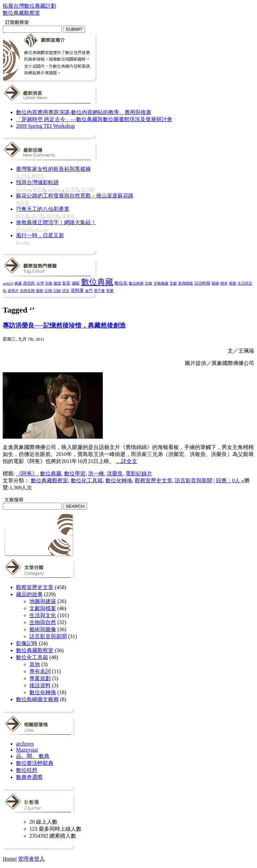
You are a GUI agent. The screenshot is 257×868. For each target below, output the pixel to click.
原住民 (29, 283)
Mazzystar (27, 750)
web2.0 (8, 283)
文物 (149, 283)
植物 (215, 283)
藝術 (40, 291)
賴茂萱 (23, 203)
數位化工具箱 (87, 481)
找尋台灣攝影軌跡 (37, 182)
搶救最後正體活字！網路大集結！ (56, 222)
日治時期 (202, 283)
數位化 (121, 283)
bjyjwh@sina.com (32, 229)
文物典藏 (161, 283)
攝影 (76, 283)
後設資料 (40, 685)
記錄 (57, 291)
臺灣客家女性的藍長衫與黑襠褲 (53, 169)
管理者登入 (31, 859)
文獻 (173, 283)
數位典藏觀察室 (49, 481)
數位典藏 (97, 282)
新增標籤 (186, 283)
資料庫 (77, 291)
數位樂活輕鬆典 (35, 763)
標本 (224, 283)
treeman (23, 189)
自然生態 (27, 291)
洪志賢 (38, 216)
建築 (57, 283)
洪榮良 (115, 474)
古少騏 (23, 176)
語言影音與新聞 (194, 481)
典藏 (18, 283)
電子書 (99, 291)
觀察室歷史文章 (154, 481)
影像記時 (27, 643)
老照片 (13, 291)
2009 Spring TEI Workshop (45, 126)
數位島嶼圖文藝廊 (37, 699)
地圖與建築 (43, 601)
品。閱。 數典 (33, 756)
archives (25, 744)
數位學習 (75, 474)
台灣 (40, 283)
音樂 (110, 291)
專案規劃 (40, 678)
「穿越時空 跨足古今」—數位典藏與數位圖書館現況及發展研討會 (94, 119)
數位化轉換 (119, 481)
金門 (89, 291)
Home (9, 859)
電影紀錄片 (139, 474)
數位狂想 (27, 770)
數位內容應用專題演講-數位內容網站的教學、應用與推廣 (84, 112)
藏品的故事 (29, 594)
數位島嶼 (136, 283)
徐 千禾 (72, 189)
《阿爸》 (27, 474)
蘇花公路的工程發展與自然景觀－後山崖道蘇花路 (75, 196)
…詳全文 (126, 461)
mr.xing (23, 242)
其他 (35, 664)
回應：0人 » (230, 481)
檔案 (233, 283)
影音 (66, 283)
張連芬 (68, 216)
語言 (66, 291)
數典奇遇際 (29, 777)
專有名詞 (40, 671)
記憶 (48, 291)
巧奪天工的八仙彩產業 (43, 209)
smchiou (55, 189)
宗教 (49, 283)
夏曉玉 (38, 176)
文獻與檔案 (43, 608)
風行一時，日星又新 (40, 235)
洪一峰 (96, 474)
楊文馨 (39, 189)
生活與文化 (43, 615)
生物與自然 (43, 622)
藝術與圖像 (43, 629)
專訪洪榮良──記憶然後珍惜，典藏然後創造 (64, 325)
